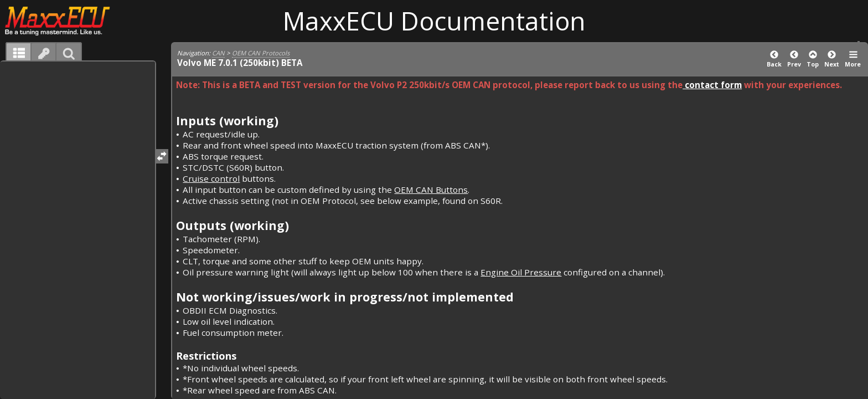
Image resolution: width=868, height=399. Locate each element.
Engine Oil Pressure (521, 272)
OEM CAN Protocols (261, 53)
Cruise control (211, 178)
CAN (218, 53)
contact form (712, 85)
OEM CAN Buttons (431, 190)
